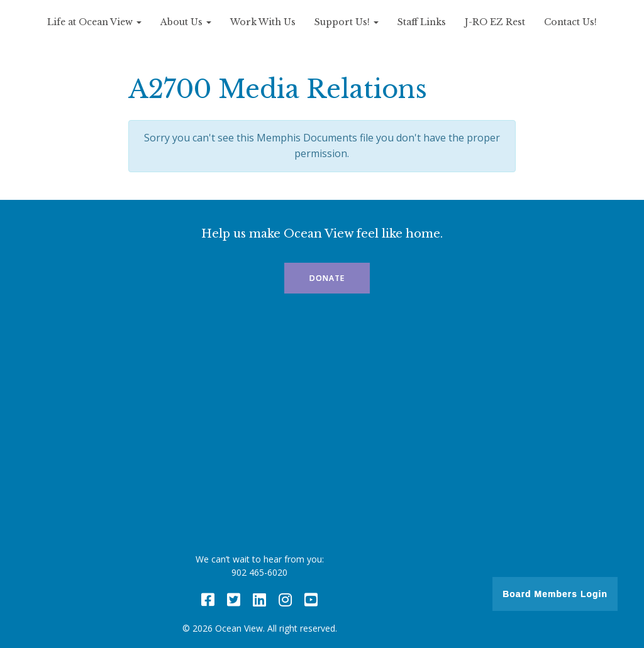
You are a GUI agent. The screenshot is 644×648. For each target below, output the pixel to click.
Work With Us (263, 22)
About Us (186, 22)
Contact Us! (570, 22)
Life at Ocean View (94, 22)
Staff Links (422, 22)
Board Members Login (555, 594)
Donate (327, 278)
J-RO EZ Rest (495, 22)
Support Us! (347, 22)
